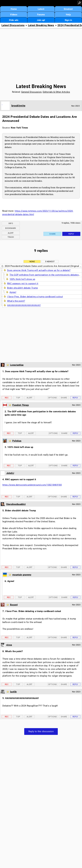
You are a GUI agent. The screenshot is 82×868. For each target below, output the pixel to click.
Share (53, 234)
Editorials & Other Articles (56, 92)
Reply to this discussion (41, 731)
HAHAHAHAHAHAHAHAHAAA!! (24, 305)
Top (18, 398)
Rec (7, 398)
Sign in (68, 20)
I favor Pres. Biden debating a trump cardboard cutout (35, 297)
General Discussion (31, 92)
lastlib (13, 692)
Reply (71, 234)
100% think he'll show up (22, 279)
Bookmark (11, 228)
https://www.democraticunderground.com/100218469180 (32, 485)
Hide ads (14, 20)
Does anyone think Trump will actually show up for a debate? (39, 270)
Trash (11, 237)
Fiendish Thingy (21, 405)
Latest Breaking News (41, 25)
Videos (14, 15)
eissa (9, 645)
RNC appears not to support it (23, 284)
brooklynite (18, 106)
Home (14, 9)
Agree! (13, 292)
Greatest (68, 9)
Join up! (41, 20)
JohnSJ (10, 473)
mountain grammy (22, 575)
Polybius (17, 441)
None (32, 262)
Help (68, 15)
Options (52, 398)
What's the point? (16, 301)
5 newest (50, 262)
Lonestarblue (17, 365)
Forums (41, 15)
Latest (41, 9)
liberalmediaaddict (16, 504)
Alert (11, 233)
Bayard (14, 605)
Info (11, 223)
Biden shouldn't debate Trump (22, 288)
